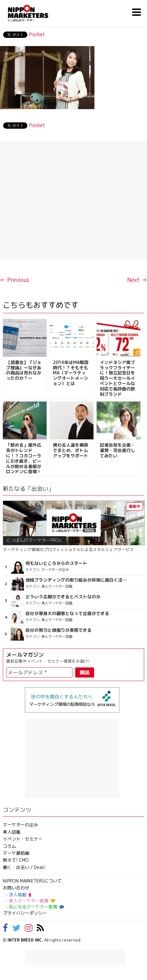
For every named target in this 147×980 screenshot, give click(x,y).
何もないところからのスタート (56, 563)
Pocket (37, 34)
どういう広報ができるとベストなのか (63, 597)
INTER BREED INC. (25, 940)
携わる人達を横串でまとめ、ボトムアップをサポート (71, 450)
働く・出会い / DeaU (24, 867)
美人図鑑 (12, 832)
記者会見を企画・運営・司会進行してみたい (117, 450)
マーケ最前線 (16, 853)
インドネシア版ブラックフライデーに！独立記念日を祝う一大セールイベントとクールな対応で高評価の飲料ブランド (117, 378)
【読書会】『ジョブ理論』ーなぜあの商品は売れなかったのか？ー (24, 370)
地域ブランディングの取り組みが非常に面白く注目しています (76, 580)
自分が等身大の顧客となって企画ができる (67, 613)
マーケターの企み (20, 825)
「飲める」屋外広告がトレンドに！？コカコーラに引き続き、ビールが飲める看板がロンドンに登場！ (24, 458)
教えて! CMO (16, 860)
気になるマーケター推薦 (36, 907)
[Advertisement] (73, 200)
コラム (9, 846)
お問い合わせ (16, 888)
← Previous (15, 280)
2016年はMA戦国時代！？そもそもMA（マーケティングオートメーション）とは (71, 373)
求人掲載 (20, 895)
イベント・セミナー (23, 839)
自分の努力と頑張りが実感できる (59, 630)
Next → (137, 280)
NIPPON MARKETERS (34, 13)
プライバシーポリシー (25, 913)
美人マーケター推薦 (32, 901)
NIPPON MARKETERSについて (32, 881)
